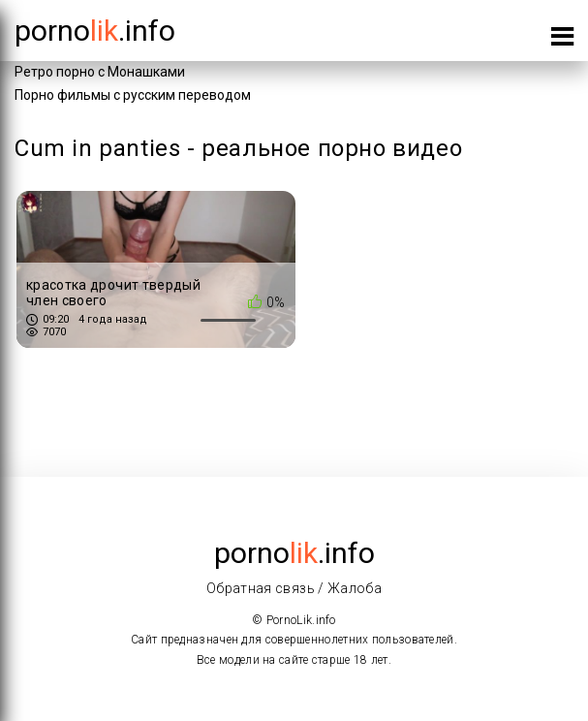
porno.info (95, 31)
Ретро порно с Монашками (100, 72)
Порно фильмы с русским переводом (133, 95)
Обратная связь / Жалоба (294, 588)
